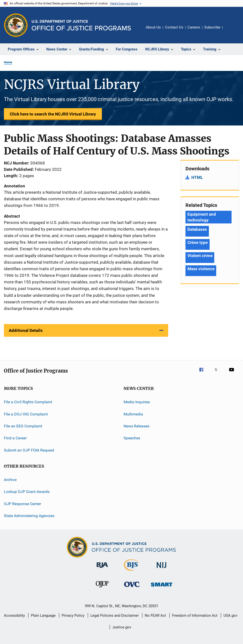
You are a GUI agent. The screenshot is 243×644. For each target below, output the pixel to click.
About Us (153, 27)
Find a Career (15, 438)
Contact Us (174, 27)
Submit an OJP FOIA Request (29, 450)
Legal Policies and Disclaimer (115, 615)
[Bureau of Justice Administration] (102, 569)
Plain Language (43, 615)
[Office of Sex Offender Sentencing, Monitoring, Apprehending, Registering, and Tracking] (162, 587)
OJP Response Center (22, 504)
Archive (10, 480)
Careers (194, 27)
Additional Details (26, 330)
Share (230, 31)
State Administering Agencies (29, 516)
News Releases (136, 426)
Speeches (132, 438)
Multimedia (133, 414)
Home (8, 62)
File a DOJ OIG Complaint (26, 414)
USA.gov (230, 615)
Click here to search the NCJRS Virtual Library (53, 114)
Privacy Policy (73, 615)
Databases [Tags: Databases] (197, 229)
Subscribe (212, 27)
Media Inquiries (137, 402)
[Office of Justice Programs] (16, 25)
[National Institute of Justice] (162, 569)
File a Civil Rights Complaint (28, 402)
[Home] (81, 25)
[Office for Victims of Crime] (132, 588)
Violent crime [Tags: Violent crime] (200, 256)
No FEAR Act (155, 615)
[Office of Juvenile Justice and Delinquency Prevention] (102, 588)
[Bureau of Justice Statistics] (132, 572)
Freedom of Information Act (195, 615)
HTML (197, 177)
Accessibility (14, 615)
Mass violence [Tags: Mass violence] (201, 269)
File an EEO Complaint (23, 426)
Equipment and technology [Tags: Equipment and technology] (202, 217)
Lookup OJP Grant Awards (27, 492)
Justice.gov (122, 627)
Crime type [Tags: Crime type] (198, 242)
